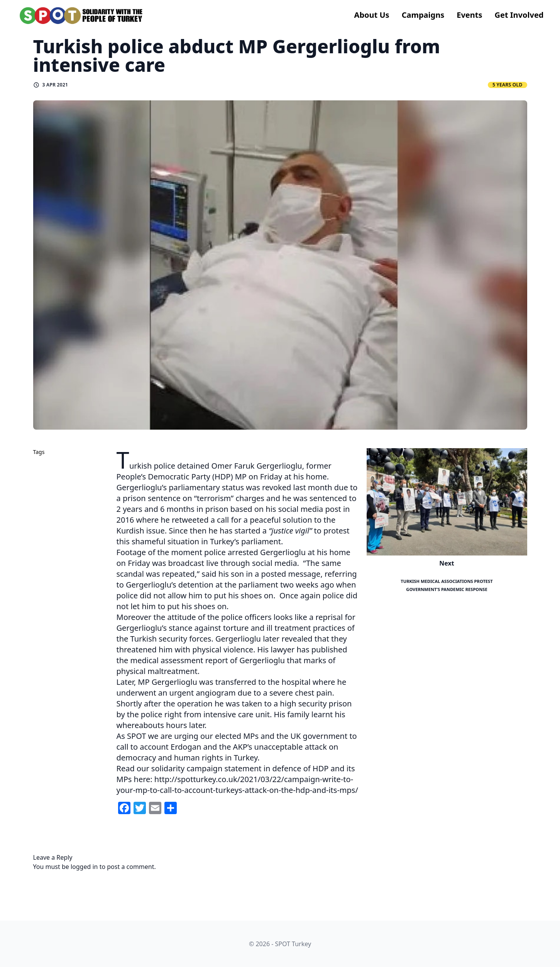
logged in (84, 867)
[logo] (81, 15)
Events (469, 15)
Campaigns (423, 15)
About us (372, 15)
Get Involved (519, 15)
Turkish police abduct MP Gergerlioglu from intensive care (237, 55)
